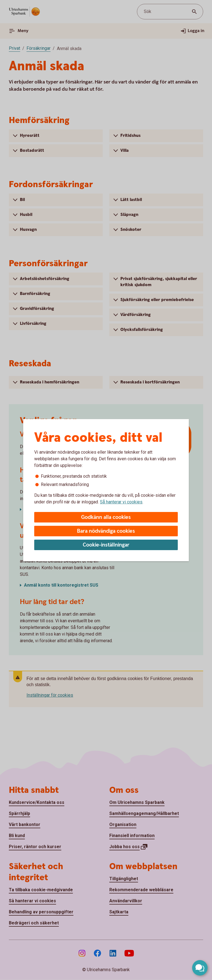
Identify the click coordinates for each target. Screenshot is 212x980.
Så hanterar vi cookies (121, 502)
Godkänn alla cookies (106, 517)
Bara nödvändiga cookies (106, 531)
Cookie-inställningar (106, 545)
